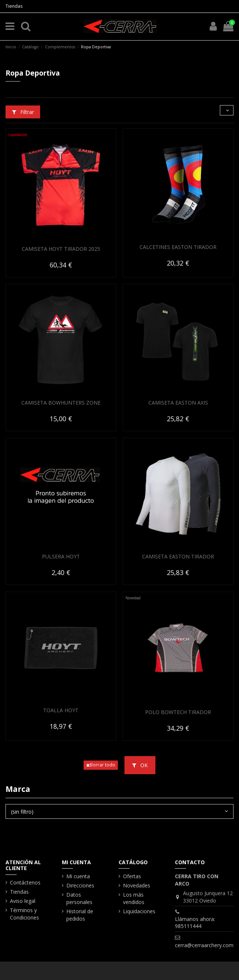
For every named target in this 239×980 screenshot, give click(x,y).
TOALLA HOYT (61, 710)
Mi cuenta (78, 876)
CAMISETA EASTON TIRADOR (178, 556)
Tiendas (14, 6)
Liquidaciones (139, 911)
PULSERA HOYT (61, 556)
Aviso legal (23, 901)
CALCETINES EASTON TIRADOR (178, 247)
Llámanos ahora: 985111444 (195, 923)
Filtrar (23, 112)
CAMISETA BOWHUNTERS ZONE (61, 403)
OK (140, 765)
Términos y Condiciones (24, 914)
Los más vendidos (134, 898)
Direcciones (80, 885)
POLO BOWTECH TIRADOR (178, 712)
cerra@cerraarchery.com (204, 945)
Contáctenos (25, 882)
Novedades (137, 885)
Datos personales (79, 898)
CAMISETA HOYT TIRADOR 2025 (61, 249)
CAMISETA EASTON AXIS (178, 403)
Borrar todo (101, 765)
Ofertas (132, 876)
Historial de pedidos (80, 915)
